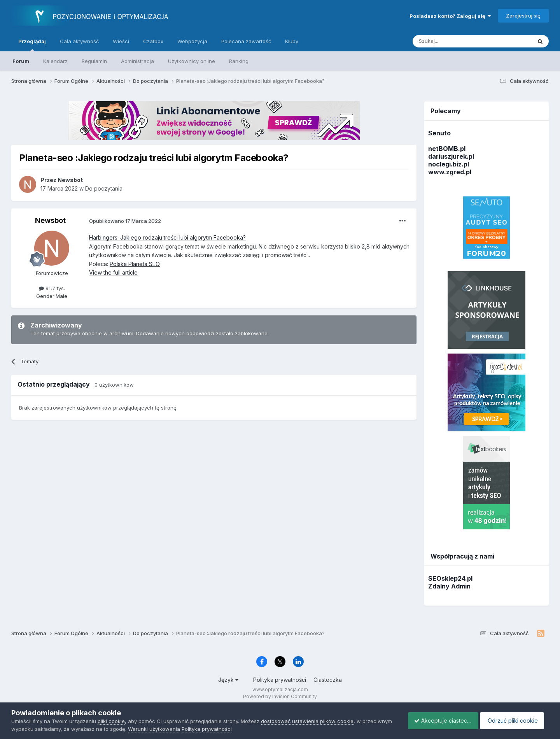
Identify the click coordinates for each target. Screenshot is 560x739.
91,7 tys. (52, 288)
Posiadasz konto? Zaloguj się (450, 16)
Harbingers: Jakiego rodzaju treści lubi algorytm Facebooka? (167, 237)
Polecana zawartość (246, 41)
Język (228, 680)
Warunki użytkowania (185, 729)
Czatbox (153, 41)
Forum (21, 61)
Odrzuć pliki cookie (514, 721)
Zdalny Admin (449, 586)
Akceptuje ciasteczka (439, 721)
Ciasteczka (328, 680)
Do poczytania (104, 188)
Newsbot (50, 220)
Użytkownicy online (192, 61)
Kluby (292, 41)
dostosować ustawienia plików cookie (307, 721)
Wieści (121, 41)
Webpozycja (192, 41)
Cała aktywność (79, 41)
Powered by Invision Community (280, 696)
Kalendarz (55, 61)
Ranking (239, 61)
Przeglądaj (32, 45)
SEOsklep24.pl (450, 578)
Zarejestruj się (523, 16)
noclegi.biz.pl (449, 164)
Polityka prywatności (280, 680)
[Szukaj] (453, 41)
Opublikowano (125, 221)
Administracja (137, 61)
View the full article (113, 272)
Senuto (439, 133)
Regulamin (94, 61)
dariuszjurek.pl (451, 156)
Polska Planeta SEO (135, 264)
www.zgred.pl (450, 172)
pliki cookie (111, 721)
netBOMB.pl (447, 149)
